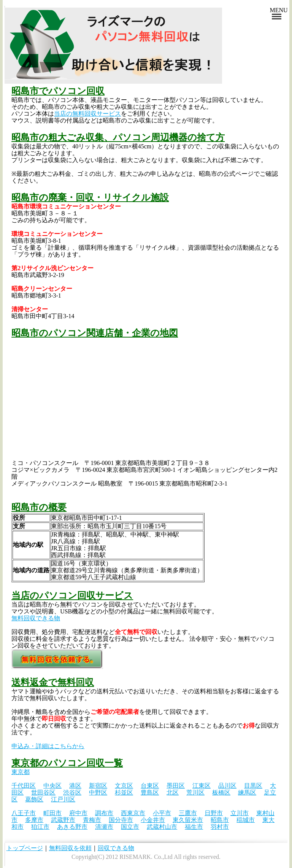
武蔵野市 (63, 820)
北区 (173, 792)
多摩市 (34, 820)
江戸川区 (63, 799)
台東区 (150, 786)
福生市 (194, 827)
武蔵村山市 (162, 827)
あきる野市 (72, 827)
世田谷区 (43, 792)
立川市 (240, 813)
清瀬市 (104, 827)
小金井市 (153, 820)
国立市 (130, 827)
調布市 (104, 813)
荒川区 (195, 792)
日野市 (214, 813)
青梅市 (92, 820)
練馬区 (247, 792)
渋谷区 (72, 792)
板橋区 (221, 792)
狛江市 (40, 827)
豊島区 (150, 792)
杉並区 (124, 792)
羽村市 (220, 827)
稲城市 (246, 820)
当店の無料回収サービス (87, 114)
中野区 (98, 792)
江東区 (202, 786)
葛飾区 (34, 799)
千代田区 (24, 786)
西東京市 (133, 813)
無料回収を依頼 (70, 848)
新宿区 (98, 786)
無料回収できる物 (36, 618)
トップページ (25, 848)
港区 (75, 786)
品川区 (227, 786)
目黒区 (253, 786)
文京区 (124, 786)
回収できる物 (116, 848)
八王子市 (24, 813)
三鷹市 (188, 813)
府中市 (78, 813)
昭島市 (220, 820)
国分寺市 (121, 820)
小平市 (162, 813)
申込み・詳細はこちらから (48, 746)
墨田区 (176, 786)
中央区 (52, 786)
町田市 (52, 813)
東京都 (21, 772)
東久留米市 (188, 820)
